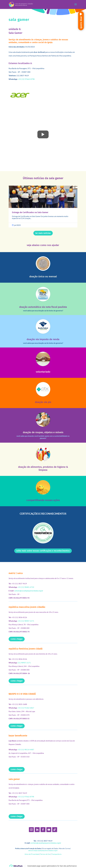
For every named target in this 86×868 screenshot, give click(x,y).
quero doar (81, 22)
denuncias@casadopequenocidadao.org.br (43, 850)
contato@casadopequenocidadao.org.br (29, 591)
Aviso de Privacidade (32, 854)
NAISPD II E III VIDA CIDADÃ (22, 694)
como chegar (17, 639)
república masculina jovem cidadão (27, 607)
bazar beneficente (18, 736)
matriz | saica (16, 573)
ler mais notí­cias (43, 233)
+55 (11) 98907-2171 (26, 621)
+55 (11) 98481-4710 (26, 587)
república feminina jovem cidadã (26, 649)
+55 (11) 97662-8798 (26, 79)
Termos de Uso (45, 854)
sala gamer (14, 779)
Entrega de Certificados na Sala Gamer (30, 212)
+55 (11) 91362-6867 (26, 708)
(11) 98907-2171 (24, 663)
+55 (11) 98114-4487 (26, 750)
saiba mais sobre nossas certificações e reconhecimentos (43, 551)
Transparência (56, 854)
